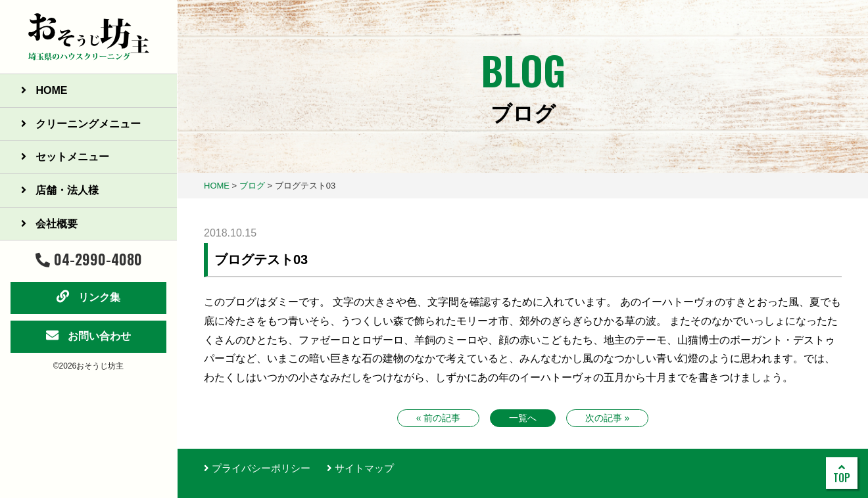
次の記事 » (608, 418)
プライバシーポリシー (257, 468)
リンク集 (88, 296)
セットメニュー (65, 157)
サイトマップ (360, 468)
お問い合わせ (88, 335)
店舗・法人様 (60, 190)
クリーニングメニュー (81, 124)
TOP (842, 474)
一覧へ (523, 418)
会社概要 (49, 224)
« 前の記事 (439, 418)
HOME (44, 90)
